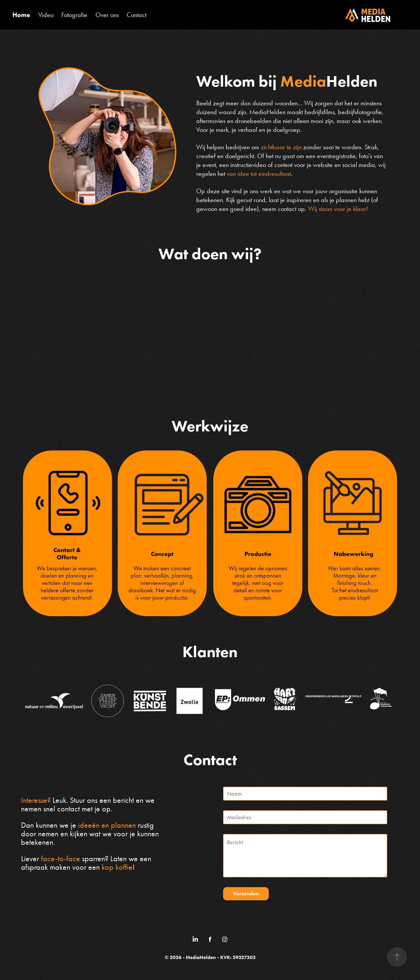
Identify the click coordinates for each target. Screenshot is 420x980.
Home (21, 15)
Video (46, 15)
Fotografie (74, 15)
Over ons (107, 15)
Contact (136, 15)
